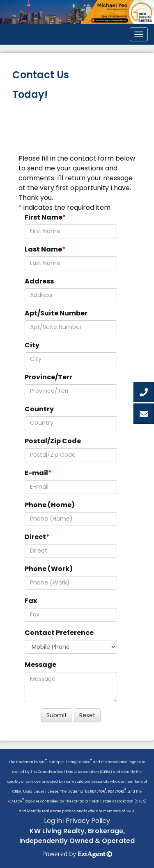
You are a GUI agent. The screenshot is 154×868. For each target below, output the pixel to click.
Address (39, 281)
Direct (35, 537)
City (32, 345)
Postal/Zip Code (53, 441)
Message (40, 665)
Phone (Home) (50, 505)
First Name (44, 217)
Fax (31, 601)
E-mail (36, 473)
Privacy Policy (88, 821)
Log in (53, 821)
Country (39, 409)
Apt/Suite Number (56, 313)
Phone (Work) (49, 569)
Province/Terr (48, 377)
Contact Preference (59, 633)
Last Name (43, 249)
